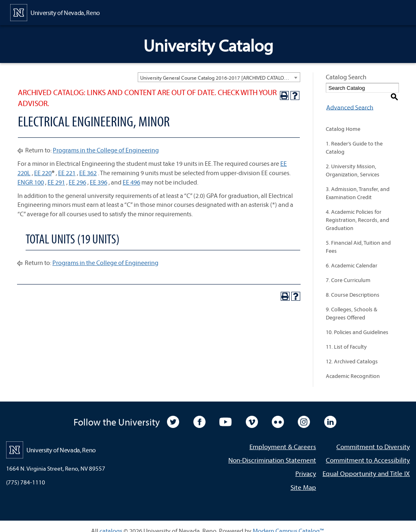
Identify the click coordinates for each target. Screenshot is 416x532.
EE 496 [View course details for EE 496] (131, 182)
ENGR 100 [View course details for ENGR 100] (31, 182)
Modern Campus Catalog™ (288, 522)
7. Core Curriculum (348, 271)
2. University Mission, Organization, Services (353, 162)
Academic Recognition (353, 367)
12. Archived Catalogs (352, 353)
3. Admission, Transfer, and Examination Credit (358, 185)
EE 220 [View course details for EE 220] (43, 173)
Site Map (303, 478)
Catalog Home (343, 120)
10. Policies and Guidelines (357, 324)
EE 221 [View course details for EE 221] (67, 173)
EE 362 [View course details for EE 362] (88, 173)
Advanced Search (349, 98)
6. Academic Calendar (352, 257)
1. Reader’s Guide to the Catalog (354, 139)
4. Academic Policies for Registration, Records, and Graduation (357, 211)
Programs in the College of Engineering (106, 150)
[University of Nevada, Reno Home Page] (55, 12)
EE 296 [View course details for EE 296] (77, 182)
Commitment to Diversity (373, 438)
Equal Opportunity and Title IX (366, 465)
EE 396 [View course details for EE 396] (99, 182)
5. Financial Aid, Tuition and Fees (358, 238)
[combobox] (219, 77)
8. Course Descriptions (353, 286)
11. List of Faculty (346, 338)
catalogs (111, 522)
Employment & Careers (283, 438)
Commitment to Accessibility (368, 451)
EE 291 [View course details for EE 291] (56, 182)
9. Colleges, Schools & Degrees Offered (351, 305)
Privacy (306, 465)
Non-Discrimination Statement (272, 451)
